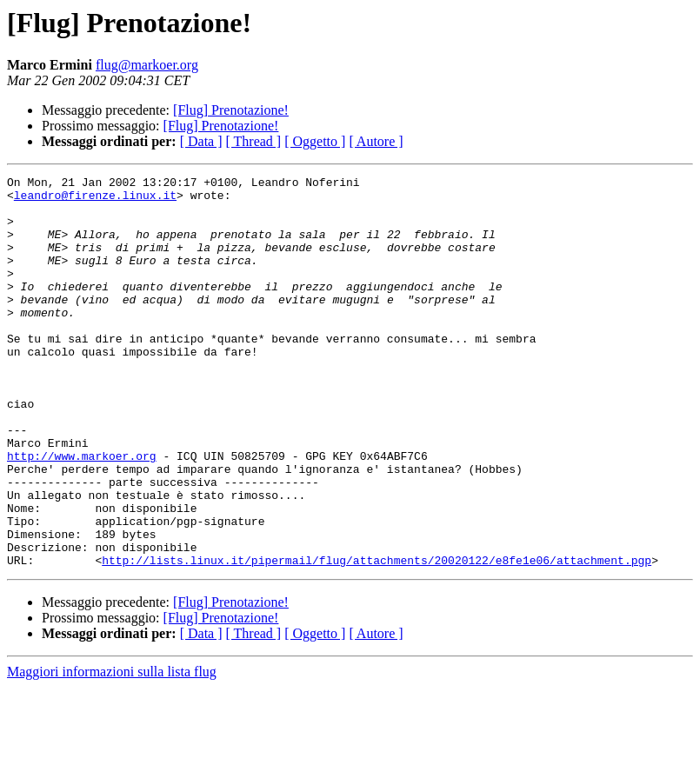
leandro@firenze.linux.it (95, 200)
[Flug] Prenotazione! (231, 110)
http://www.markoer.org (82, 513)
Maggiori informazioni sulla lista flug (112, 750)
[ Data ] (201, 141)
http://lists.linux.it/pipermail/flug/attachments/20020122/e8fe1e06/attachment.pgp (377, 638)
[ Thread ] (254, 141)
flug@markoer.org (147, 65)
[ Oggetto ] (315, 141)
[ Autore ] (376, 141)
